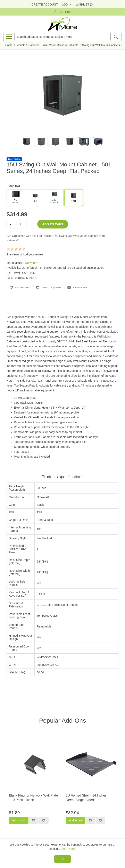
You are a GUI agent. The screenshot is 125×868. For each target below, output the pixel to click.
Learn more (68, 849)
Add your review (33, 254)
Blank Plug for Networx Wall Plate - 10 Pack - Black (34, 798)
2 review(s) (14, 254)
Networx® (31, 263)
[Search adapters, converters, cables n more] (62, 37)
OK (62, 859)
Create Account (45, 4)
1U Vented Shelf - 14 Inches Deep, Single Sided (86, 798)
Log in (67, 4)
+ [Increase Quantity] (30, 224)
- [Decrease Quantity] (10, 224)
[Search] (116, 37)
